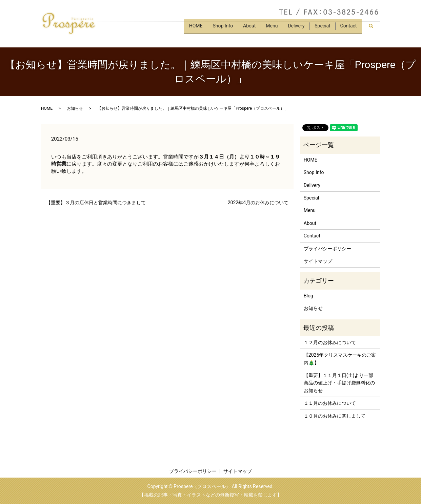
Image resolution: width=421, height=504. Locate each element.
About (244, 28)
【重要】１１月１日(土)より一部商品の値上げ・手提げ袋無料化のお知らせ (339, 383)
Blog (308, 296)
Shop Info (216, 28)
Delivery (293, 28)
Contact (348, 28)
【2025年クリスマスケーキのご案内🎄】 (340, 359)
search (374, 28)
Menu (267, 28)
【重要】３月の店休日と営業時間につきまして (96, 203)
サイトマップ (318, 261)
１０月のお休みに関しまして (335, 416)
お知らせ (75, 108)
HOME (188, 28)
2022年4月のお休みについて (258, 203)
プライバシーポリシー (327, 249)
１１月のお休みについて (330, 403)
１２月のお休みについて (330, 342)
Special (320, 28)
